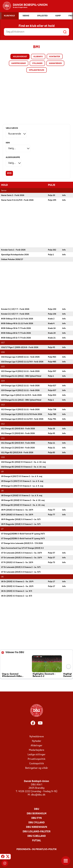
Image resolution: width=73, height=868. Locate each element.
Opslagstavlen (37, 70)
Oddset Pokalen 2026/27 (12, 259)
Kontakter (55, 57)
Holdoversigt (20, 57)
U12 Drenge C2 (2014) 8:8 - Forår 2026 (18, 433)
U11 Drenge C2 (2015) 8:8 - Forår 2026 (18, 448)
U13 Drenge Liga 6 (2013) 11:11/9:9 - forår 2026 (22, 419)
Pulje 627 (52, 386)
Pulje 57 (51, 553)
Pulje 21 (51, 448)
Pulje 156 (52, 314)
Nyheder (37, 741)
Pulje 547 (52, 371)
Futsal (36, 841)
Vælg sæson (12, 128)
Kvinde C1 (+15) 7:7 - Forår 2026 (15, 309)
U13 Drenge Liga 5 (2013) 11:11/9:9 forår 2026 (22, 414)
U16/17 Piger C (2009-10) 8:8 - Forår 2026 (20, 347)
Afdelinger (36, 746)
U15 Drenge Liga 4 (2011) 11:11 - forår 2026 (20, 371)
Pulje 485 (52, 362)
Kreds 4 (51, 323)
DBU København (37, 827)
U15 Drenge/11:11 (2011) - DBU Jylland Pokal (21, 376)
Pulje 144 (52, 200)
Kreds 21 (52, 338)
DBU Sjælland (37, 836)
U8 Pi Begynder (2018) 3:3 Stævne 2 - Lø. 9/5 (21, 519)
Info (64, 195)
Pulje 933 (52, 395)
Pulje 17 (51, 582)
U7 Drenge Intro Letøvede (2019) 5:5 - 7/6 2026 (22, 543)
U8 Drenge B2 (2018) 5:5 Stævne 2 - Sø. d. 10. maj (23, 500)
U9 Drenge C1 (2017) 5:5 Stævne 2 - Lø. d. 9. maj (22, 481)
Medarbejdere (36, 750)
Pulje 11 (51, 443)
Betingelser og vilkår (37, 768)
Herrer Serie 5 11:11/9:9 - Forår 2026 (17, 200)
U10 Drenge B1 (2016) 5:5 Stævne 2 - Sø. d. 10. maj (23, 462)
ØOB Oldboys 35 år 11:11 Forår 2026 (17, 319)
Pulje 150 (52, 309)
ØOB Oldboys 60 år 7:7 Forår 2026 (16, 333)
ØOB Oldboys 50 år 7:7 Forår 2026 (16, 328)
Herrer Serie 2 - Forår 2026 (13, 195)
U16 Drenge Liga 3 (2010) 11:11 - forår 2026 (20, 357)
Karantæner (55, 63)
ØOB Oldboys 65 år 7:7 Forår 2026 (16, 338)
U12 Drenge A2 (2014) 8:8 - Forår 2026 (18, 429)
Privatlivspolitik (36, 759)
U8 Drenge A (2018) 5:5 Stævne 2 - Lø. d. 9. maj (22, 495)
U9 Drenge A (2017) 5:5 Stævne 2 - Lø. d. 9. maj (22, 476)
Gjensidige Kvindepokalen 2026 (15, 255)
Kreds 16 (52, 328)
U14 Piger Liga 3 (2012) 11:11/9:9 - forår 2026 (21, 395)
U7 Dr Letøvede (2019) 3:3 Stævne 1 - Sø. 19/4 (21, 553)
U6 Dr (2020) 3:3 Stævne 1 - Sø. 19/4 (17, 582)
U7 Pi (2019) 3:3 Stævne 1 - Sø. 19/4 (17, 562)
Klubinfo (38, 57)
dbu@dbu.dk (38, 795)
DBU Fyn (37, 818)
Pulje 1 (51, 255)
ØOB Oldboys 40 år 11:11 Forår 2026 (17, 323)
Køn (8, 143)
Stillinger (37, 63)
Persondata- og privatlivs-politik (37, 849)
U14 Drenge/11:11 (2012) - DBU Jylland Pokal (21, 400)
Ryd (9, 173)
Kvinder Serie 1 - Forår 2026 (13, 250)
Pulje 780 (52, 414)
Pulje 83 (51, 452)
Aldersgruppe (13, 157)
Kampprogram (19, 63)
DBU (37, 809)
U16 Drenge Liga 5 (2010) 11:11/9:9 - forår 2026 (22, 362)
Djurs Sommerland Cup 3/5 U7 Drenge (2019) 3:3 (22, 548)
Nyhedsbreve (37, 737)
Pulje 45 (51, 347)
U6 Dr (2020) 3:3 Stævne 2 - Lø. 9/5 (17, 591)
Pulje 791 (52, 419)
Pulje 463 (52, 357)
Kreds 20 (52, 333)
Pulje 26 (51, 429)
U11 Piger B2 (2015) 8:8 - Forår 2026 (17, 452)
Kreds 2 (51, 319)
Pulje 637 (52, 390)
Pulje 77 (51, 510)
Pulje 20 (51, 195)
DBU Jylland (36, 823)
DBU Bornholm (37, 814)
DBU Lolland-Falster (37, 832)
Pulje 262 (52, 250)
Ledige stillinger (36, 755)
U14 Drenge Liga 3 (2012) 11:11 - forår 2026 (20, 386)
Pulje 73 (51, 562)
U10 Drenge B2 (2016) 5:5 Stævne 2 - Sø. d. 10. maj (23, 467)
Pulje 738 (52, 409)
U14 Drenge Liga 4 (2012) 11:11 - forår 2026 (20, 390)
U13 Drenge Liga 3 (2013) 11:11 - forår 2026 (20, 409)
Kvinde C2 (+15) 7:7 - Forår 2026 (15, 314)
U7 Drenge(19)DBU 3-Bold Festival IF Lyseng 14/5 (23, 534)
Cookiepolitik (37, 764)
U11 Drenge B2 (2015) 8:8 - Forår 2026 (18, 443)
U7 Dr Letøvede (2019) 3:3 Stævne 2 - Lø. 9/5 (21, 567)
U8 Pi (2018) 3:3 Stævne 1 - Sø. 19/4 (17, 510)
